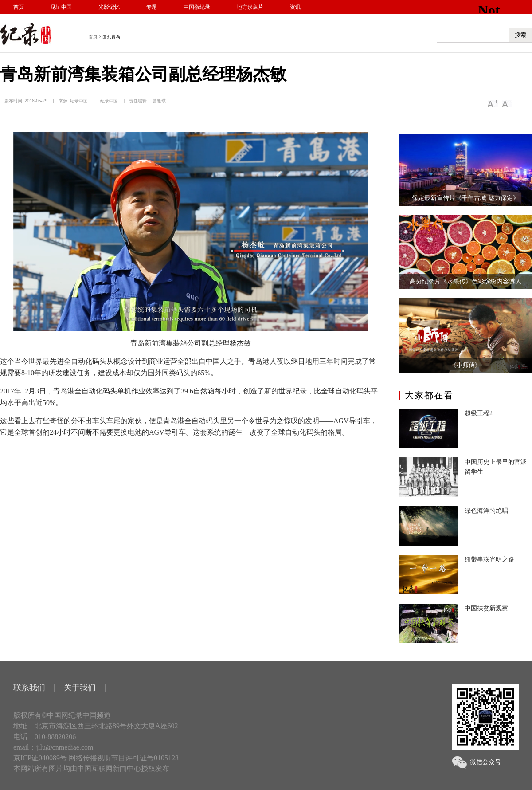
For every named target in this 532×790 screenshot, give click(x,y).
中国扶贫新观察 (486, 608)
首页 (19, 7)
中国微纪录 (197, 7)
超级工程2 (479, 413)
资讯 (295, 7)
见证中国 (61, 7)
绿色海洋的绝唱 (486, 511)
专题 (152, 7)
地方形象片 (250, 7)
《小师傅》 (465, 365)
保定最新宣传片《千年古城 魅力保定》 (465, 198)
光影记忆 (109, 7)
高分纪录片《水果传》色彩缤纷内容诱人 (465, 281)
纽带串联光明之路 (489, 560)
